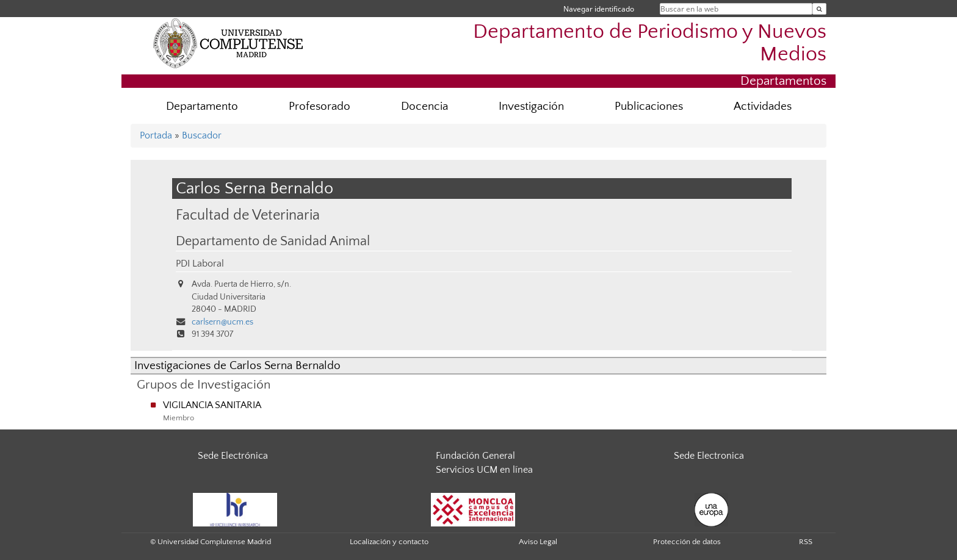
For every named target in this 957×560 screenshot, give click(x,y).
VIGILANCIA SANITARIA (212, 405)
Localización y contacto (389, 542)
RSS (806, 542)
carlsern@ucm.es (222, 322)
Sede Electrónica (233, 456)
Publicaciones (649, 106)
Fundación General (475, 456)
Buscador (202, 135)
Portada (156, 135)
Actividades (763, 106)
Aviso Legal (538, 542)
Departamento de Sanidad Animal (273, 242)
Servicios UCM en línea (484, 470)
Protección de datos (687, 542)
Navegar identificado (599, 9)
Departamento (202, 106)
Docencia (424, 106)
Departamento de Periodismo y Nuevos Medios (650, 43)
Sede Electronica (709, 456)
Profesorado (320, 106)
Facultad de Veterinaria (248, 215)
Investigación (531, 106)
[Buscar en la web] (819, 9)
